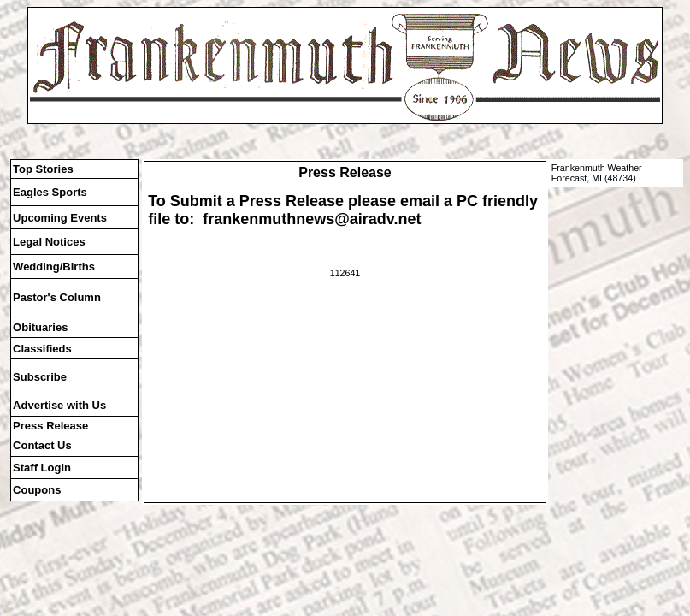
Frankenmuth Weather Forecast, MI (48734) (597, 173)
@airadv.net (377, 219)
